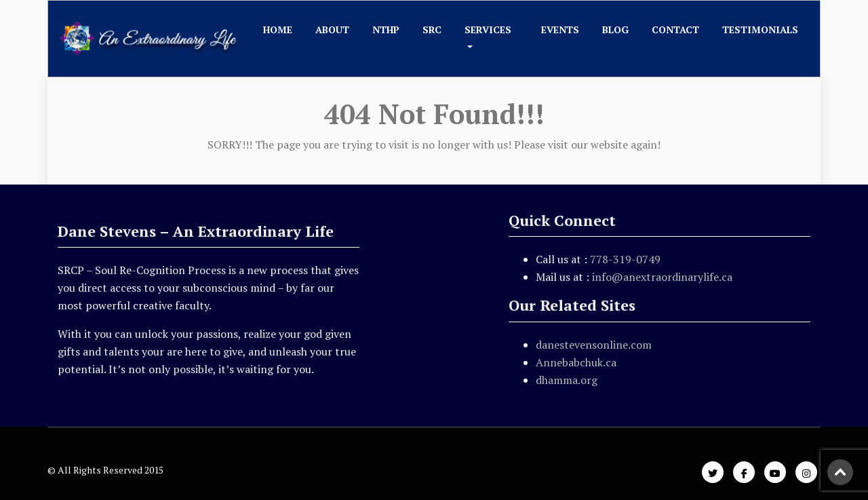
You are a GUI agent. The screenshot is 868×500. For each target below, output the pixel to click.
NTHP (386, 30)
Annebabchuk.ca (576, 362)
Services (488, 30)
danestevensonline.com (594, 345)
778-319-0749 (625, 259)
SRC (432, 30)
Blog (615, 30)
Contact (675, 30)
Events (560, 30)
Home (278, 30)
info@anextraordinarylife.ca (662, 277)
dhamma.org (567, 380)
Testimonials (760, 30)
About (332, 30)
